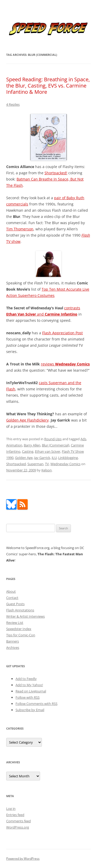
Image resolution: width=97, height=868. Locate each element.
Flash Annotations (20, 610)
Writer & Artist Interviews (25, 616)
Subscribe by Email (30, 710)
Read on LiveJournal (31, 691)
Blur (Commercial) (56, 445)
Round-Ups (53, 439)
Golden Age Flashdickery (27, 420)
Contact (12, 598)
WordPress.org (18, 827)
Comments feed (18, 821)
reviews (65, 364)
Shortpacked (16, 464)
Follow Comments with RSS (36, 704)
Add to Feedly (26, 679)
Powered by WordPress (23, 859)
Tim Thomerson (20, 229)
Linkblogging (68, 458)
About (11, 591)
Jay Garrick (42, 458)
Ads (83, 439)
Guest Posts (15, 604)
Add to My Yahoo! (29, 685)
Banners (13, 641)
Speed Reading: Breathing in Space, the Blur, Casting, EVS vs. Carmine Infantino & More (48, 86)
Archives (13, 647)
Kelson (47, 470)
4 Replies (13, 104)
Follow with (28, 697)
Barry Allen (32, 445)
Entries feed (15, 815)
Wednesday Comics (65, 464)
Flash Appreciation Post (62, 333)
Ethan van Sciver (48, 451)
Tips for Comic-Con (21, 635)
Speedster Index (19, 629)
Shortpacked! (56, 173)
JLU (54, 458)
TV (47, 464)
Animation (14, 445)
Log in (11, 809)
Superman (35, 464)
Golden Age (24, 458)
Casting (28, 451)
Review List (15, 623)
